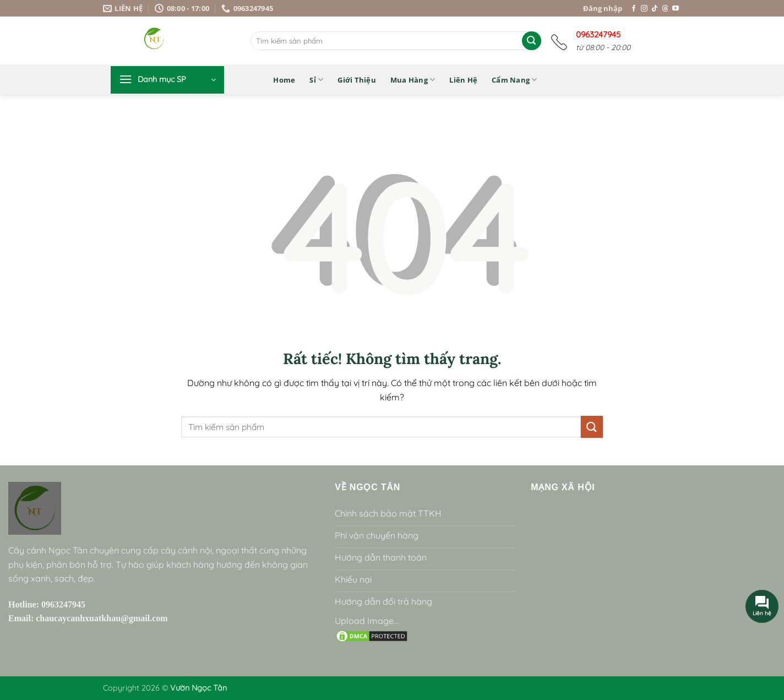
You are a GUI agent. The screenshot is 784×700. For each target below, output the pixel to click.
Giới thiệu (357, 80)
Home (284, 80)
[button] (167, 80)
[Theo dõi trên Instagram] (644, 9)
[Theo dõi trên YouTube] (676, 9)
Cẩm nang (514, 80)
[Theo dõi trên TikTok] (655, 9)
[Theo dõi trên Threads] (665, 9)
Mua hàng (413, 80)
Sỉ (316, 80)
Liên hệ (463, 80)
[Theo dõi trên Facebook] (634, 9)
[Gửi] (531, 41)
